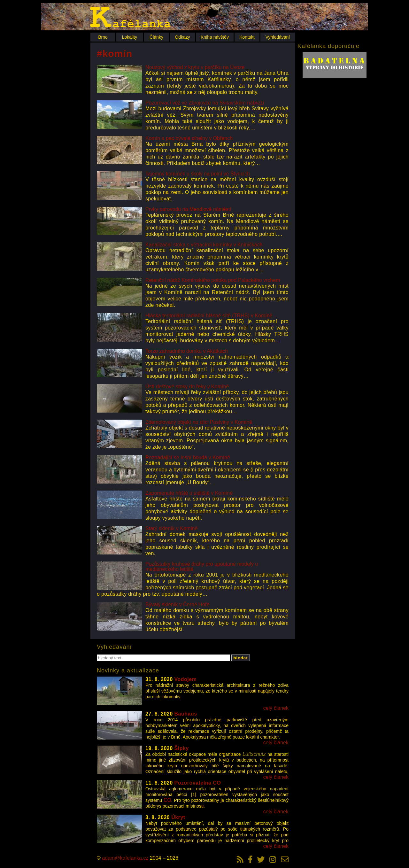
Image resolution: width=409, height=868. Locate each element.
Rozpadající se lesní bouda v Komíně (188, 457)
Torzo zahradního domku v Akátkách (187, 351)
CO (167, 800)
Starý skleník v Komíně (172, 528)
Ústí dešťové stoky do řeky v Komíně (187, 387)
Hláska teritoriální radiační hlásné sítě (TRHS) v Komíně (209, 316)
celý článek (276, 708)
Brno (103, 37)
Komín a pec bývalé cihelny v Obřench (189, 138)
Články (156, 37)
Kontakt (247, 37)
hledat (240, 658)
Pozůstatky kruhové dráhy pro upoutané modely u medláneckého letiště (202, 566)
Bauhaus (186, 714)
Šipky (182, 748)
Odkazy (182, 37)
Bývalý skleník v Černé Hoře (177, 604)
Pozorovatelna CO (198, 783)
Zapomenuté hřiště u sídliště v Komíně (189, 493)
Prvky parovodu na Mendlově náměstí (188, 209)
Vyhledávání (278, 37)
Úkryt (178, 817)
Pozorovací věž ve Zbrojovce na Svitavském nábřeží (205, 103)
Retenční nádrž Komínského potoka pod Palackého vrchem (213, 280)
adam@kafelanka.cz (125, 858)
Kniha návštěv (215, 37)
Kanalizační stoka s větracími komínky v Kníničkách (204, 245)
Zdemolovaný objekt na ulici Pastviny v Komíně (199, 422)
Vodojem (186, 679)
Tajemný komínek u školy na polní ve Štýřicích (198, 174)
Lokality (130, 37)
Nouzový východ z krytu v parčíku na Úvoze (195, 67)
